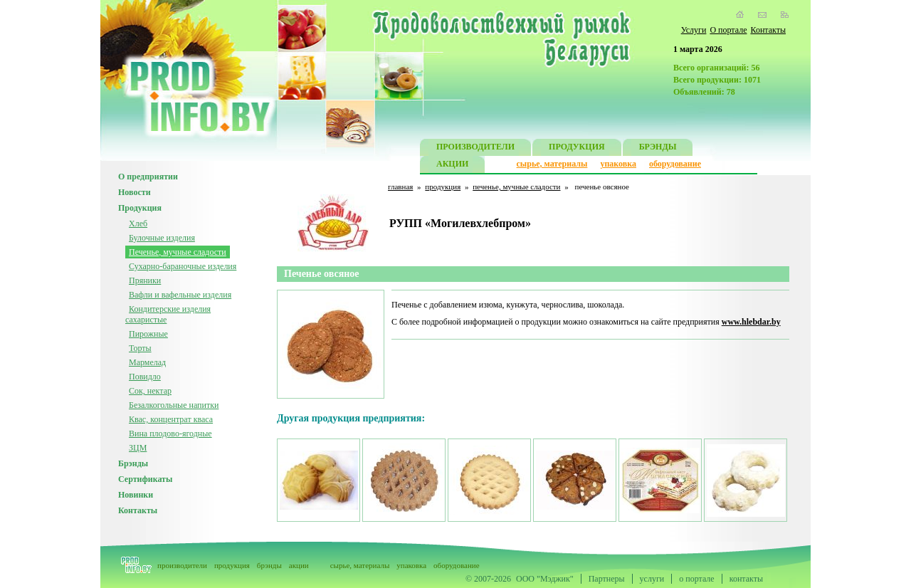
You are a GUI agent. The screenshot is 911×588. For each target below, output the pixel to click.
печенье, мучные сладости (516, 187)
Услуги (694, 30)
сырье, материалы (552, 164)
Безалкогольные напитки (174, 405)
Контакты (768, 30)
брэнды (269, 565)
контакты (746, 579)
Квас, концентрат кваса (171, 419)
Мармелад (147, 362)
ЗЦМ (138, 448)
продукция (443, 187)
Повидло (145, 377)
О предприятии (148, 177)
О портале (728, 30)
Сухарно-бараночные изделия (183, 266)
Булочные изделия (162, 238)
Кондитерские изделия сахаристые (168, 314)
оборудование (675, 164)
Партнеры (607, 579)
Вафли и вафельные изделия (180, 295)
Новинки (136, 495)
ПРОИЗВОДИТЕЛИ (475, 148)
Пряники (145, 280)
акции (299, 565)
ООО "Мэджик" (545, 579)
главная (400, 187)
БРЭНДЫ (658, 148)
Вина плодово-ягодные (170, 434)
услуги (652, 579)
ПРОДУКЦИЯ (577, 148)
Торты (140, 348)
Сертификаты (145, 479)
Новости (135, 192)
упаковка (618, 164)
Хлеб (138, 224)
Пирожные (148, 334)
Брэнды (133, 463)
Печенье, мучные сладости (178, 252)
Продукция (140, 208)
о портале (696, 579)
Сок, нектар (150, 391)
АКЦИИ (452, 166)
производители (182, 565)
